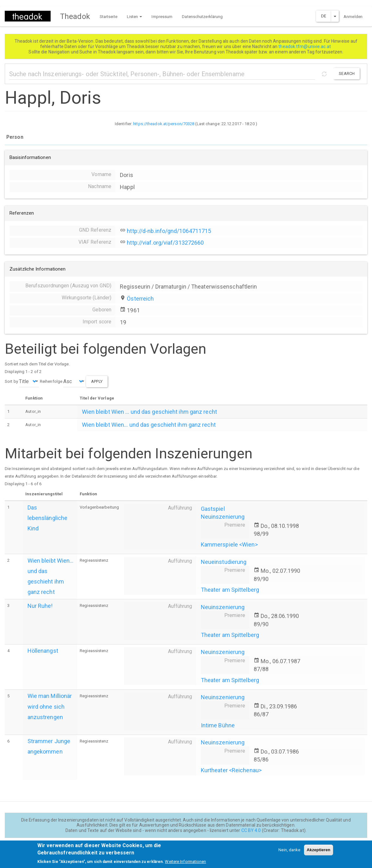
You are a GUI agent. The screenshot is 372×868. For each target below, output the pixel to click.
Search (347, 73)
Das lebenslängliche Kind (48, 518)
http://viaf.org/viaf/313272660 (165, 243)
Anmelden (353, 17)
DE (324, 16)
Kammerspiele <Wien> (229, 544)
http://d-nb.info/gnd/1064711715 (169, 231)
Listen (135, 17)
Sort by (11, 381)
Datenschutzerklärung (202, 17)
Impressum (162, 17)
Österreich (140, 299)
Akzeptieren (319, 852)
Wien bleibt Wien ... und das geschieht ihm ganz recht (149, 412)
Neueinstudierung (224, 562)
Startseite (108, 17)
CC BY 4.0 (251, 830)
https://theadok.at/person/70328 (164, 124)
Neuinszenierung (223, 517)
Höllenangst (43, 651)
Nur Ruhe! (40, 606)
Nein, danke (289, 852)
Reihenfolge (51, 381)
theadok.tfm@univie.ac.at (305, 46)
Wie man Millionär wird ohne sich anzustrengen (50, 706)
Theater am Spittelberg (230, 590)
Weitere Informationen (185, 864)
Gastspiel (213, 509)
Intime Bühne (218, 725)
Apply (97, 381)
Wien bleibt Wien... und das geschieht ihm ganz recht (149, 425)
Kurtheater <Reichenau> (231, 770)
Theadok (75, 16)
